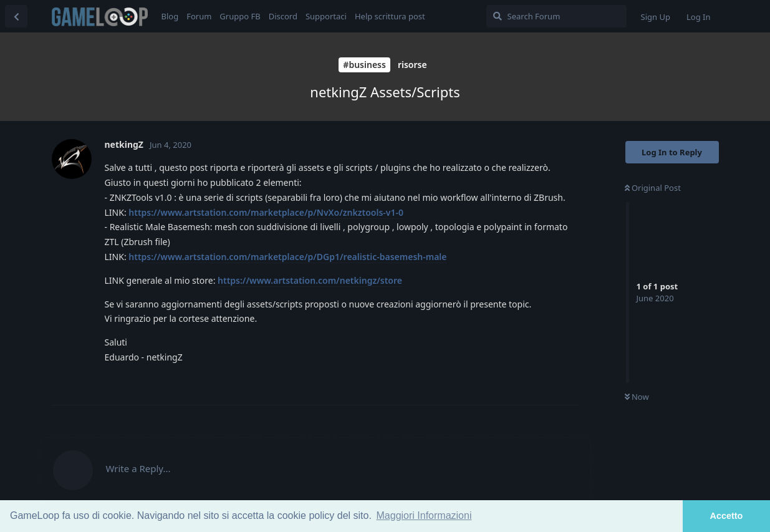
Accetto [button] (727, 516)
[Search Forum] (556, 16)
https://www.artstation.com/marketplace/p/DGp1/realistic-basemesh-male (287, 257)
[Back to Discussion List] (16, 16)
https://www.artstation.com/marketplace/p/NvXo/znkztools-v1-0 (266, 212)
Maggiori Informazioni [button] (424, 515)
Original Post (653, 188)
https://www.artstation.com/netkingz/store (310, 280)
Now (637, 397)
